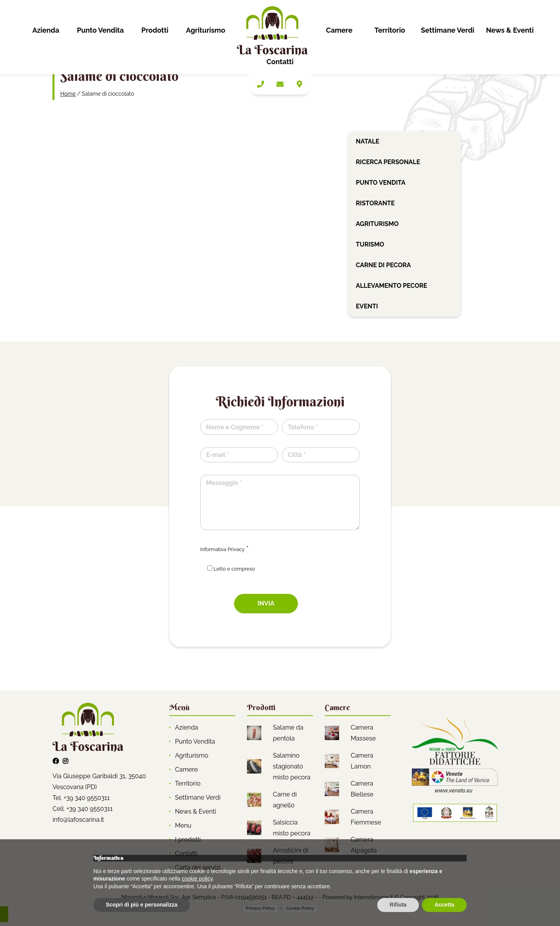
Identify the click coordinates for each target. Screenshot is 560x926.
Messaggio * (224, 483)
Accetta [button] (444, 905)
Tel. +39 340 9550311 (81, 798)
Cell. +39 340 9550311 (83, 809)
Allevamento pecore (392, 286)
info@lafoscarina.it (78, 820)
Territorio (390, 30)
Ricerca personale (388, 162)
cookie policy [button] (197, 879)
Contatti (280, 62)
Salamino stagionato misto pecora (292, 766)
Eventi (367, 306)
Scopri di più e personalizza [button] (142, 905)
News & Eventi (510, 30)
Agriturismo (206, 30)
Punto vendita (381, 183)
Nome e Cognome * (235, 427)
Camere (339, 30)
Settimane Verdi (447, 30)
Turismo (370, 244)
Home (68, 94)
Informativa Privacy (222, 549)
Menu (183, 825)
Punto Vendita (101, 30)
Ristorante (375, 203)
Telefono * (303, 427)
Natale (367, 141)
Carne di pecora (383, 265)
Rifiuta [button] (398, 905)
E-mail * (217, 455)
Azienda (46, 30)
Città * (297, 455)
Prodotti (155, 30)
